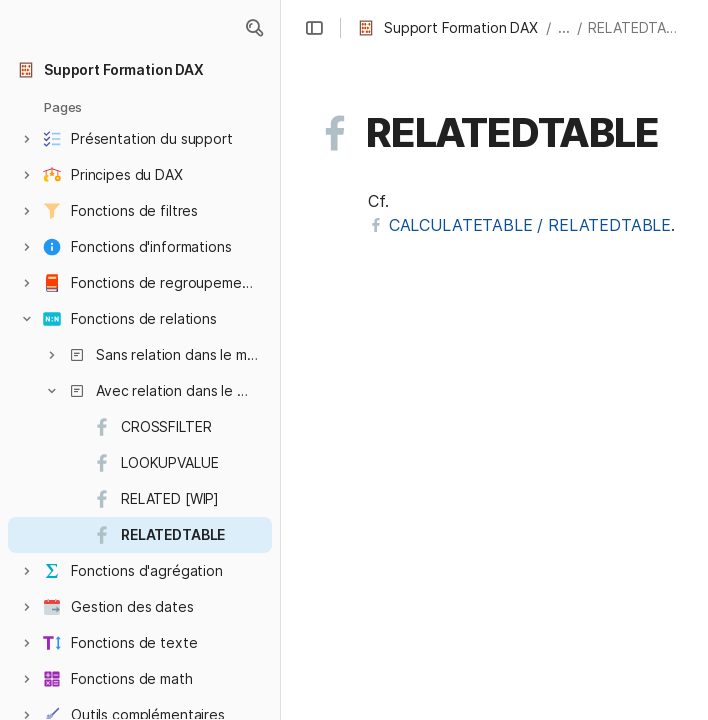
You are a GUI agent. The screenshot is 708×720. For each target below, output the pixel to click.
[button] (254, 28)
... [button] (564, 27)
